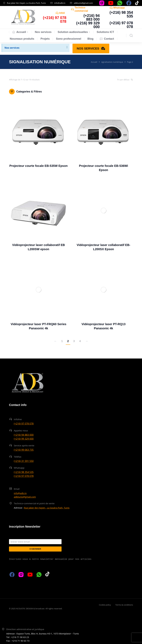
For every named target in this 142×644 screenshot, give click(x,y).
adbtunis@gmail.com (83, 3)
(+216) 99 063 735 (24, 450)
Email (17, 489)
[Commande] (118, 80)
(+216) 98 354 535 (121, 14)
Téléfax (18, 457)
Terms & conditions (124, 605)
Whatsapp (119, 8)
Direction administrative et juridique (25, 629)
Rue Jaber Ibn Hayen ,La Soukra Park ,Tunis (26, 3)
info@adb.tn (60, 3)
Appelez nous (21, 430)
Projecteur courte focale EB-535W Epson (39, 166)
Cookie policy (105, 605)
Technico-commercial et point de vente (34, 503)
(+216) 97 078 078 (121, 25)
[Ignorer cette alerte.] (67, 47)
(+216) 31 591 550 (24, 461)
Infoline (64, 13)
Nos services (12, 48)
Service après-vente (24, 445)
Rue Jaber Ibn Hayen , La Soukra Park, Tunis (47, 508)
